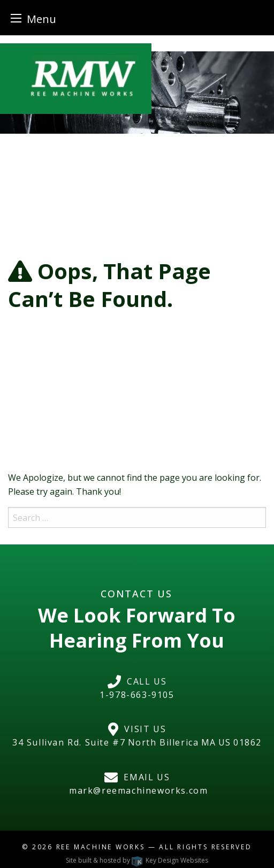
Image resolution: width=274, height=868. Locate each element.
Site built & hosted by (137, 860)
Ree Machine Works (101, 847)
